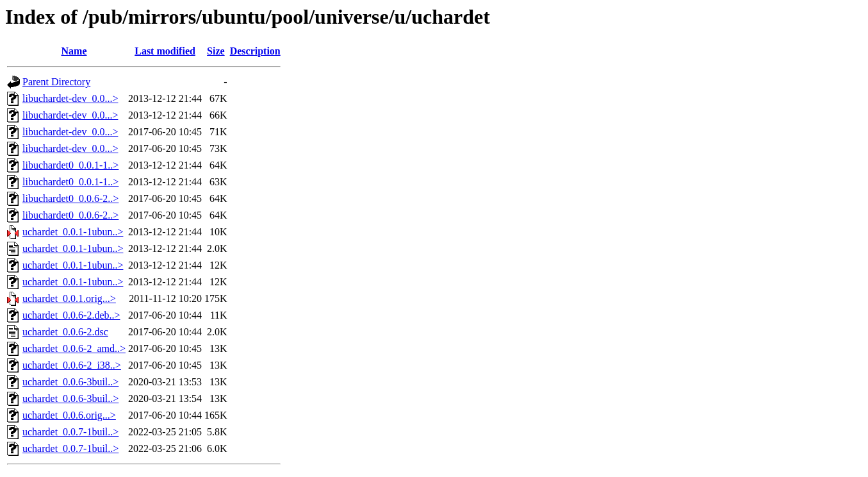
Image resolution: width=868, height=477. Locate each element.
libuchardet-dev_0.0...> (70, 98)
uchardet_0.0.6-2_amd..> (74, 348)
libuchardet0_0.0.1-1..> (70, 165)
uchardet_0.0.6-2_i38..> (72, 365)
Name (74, 51)
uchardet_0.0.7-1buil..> (70, 432)
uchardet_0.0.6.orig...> (69, 415)
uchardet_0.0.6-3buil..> (70, 382)
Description (255, 51)
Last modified (165, 51)
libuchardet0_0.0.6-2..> (70, 198)
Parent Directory (56, 82)
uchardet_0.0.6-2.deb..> (71, 315)
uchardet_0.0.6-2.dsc (65, 332)
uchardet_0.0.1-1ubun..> (73, 232)
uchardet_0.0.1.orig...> (69, 298)
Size (216, 51)
